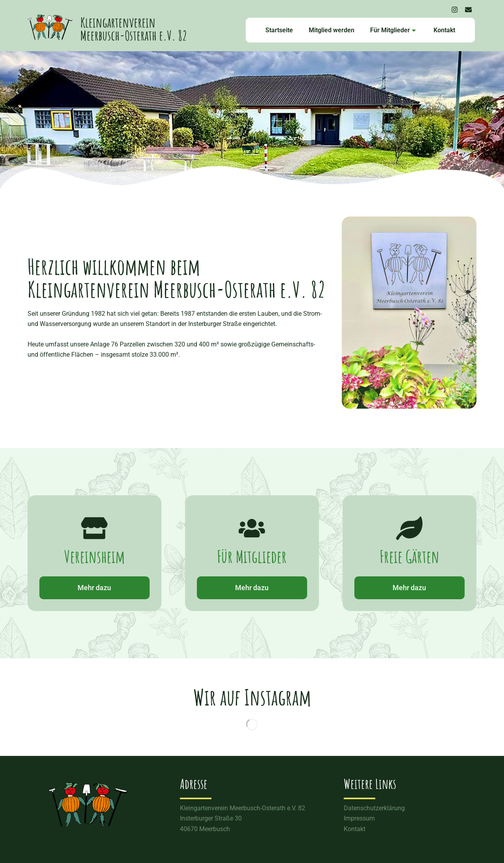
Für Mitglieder (393, 30)
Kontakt (444, 30)
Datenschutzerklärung (374, 808)
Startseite (279, 30)
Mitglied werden (332, 30)
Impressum (359, 818)
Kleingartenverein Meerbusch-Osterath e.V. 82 (134, 29)
